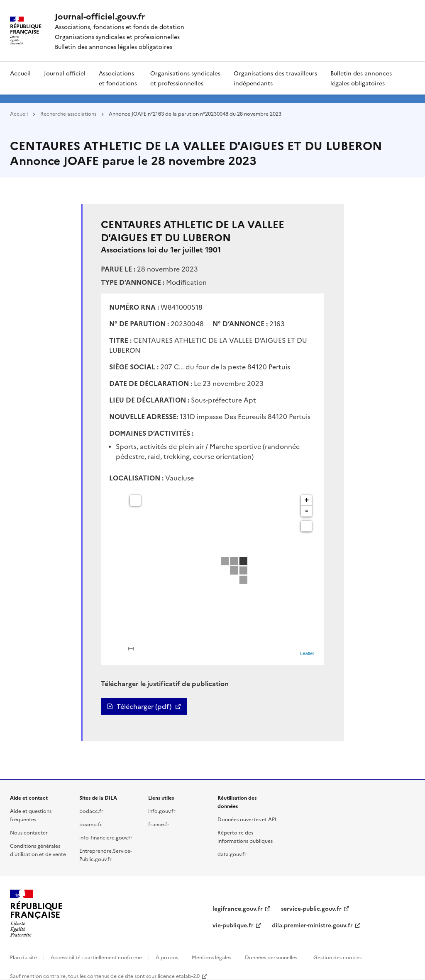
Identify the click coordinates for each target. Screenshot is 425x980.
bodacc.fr (91, 811)
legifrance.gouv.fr (238, 908)
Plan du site (23, 957)
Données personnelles (271, 957)
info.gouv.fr (162, 811)
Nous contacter (29, 832)
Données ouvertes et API (247, 819)
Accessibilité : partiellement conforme (96, 957)
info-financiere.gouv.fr (106, 837)
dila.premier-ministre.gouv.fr (312, 925)
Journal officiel (65, 73)
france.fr (159, 824)
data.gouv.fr (232, 854)
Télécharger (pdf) (144, 706)
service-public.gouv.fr (311, 908)
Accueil (20, 73)
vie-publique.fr (233, 925)
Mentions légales (211, 957)
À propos (167, 957)
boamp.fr (91, 824)
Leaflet (307, 653)
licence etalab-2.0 (179, 976)
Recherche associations (68, 113)
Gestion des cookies (337, 957)
